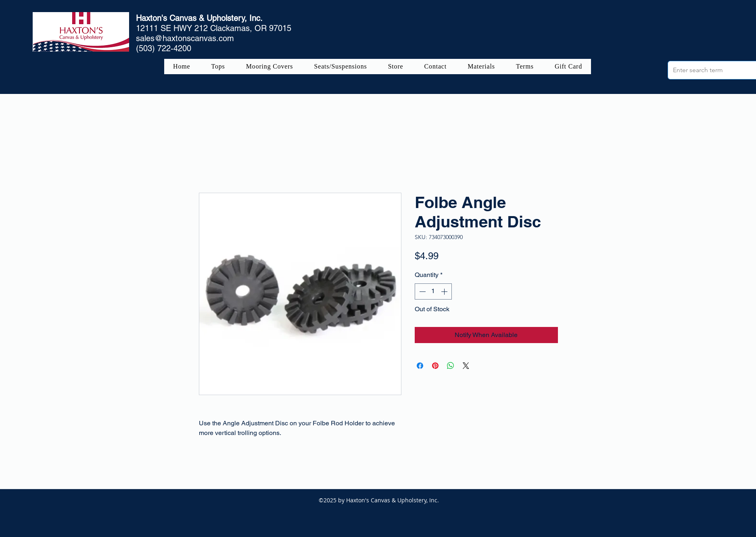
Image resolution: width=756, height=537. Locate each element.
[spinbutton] (433, 291)
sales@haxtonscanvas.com (185, 38)
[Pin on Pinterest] (435, 366)
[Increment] (445, 291)
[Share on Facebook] (420, 366)
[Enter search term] (714, 70)
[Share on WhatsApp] (451, 366)
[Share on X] (466, 366)
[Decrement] (422, 291)
